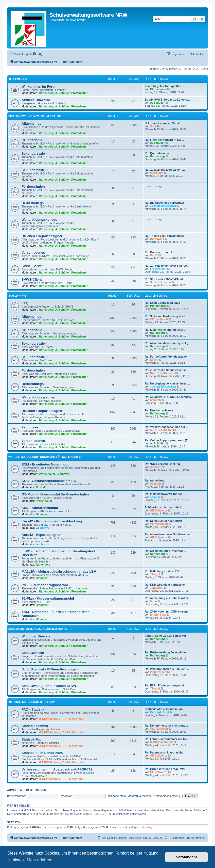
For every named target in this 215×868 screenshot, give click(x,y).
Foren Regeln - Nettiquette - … (165, 86)
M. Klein (41, 487)
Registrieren (36, 790)
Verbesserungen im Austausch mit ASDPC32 (57, 769)
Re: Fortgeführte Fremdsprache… (167, 357)
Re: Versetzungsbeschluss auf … (167, 427)
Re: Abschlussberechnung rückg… (168, 343)
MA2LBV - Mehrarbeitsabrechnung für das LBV (59, 572)
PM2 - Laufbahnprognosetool (45, 585)
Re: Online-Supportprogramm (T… (168, 440)
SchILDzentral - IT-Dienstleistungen (50, 669)
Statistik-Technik (35, 726)
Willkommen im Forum (39, 86)
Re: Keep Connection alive (162, 303)
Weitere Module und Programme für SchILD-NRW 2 (44, 457)
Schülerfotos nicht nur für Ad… (165, 507)
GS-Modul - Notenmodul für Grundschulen (55, 494)
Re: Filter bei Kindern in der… (164, 140)
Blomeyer (63, 474)
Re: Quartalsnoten (157, 153)
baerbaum (157, 173)
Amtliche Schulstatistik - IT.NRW (31, 702)
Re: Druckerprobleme (159, 410)
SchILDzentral (33, 653)
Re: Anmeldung (155, 480)
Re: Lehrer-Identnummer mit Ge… (167, 739)
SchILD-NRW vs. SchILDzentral (165, 636)
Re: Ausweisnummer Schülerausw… (169, 534)
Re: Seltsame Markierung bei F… (166, 316)
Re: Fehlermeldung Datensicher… (167, 652)
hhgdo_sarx (158, 615)
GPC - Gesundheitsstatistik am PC (49, 481)
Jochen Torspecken (163, 206)
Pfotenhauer (79, 93)
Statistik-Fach (32, 739)
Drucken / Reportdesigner (42, 236)
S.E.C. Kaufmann (161, 430)
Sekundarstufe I (34, 154)
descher (155, 467)
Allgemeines (17, 79)
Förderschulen (33, 187)
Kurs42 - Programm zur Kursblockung (52, 521)
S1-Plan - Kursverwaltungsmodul (48, 598)
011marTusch (159, 319)
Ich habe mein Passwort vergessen (130, 796)
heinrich (156, 400)
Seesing (155, 484)
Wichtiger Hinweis (36, 636)
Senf (153, 126)
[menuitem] (37, 54)
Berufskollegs (33, 203)
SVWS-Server (32, 266)
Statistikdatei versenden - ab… (165, 709)
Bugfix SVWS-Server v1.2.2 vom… (167, 100)
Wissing (147, 827)
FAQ (25, 303)
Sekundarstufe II (35, 170)
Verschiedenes (33, 253)
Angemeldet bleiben (168, 796)
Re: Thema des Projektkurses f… (167, 236)
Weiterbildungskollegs (39, 220)
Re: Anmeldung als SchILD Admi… (168, 598)
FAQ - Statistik (33, 709)
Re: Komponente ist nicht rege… (166, 726)
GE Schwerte (159, 510)
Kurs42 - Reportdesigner (41, 535)
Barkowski (157, 239)
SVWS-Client (32, 279)
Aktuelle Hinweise (36, 100)
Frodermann (158, 269)
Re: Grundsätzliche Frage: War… (166, 769)
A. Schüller (62, 93)
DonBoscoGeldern (162, 373)
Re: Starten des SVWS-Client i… (166, 279)
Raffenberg (46, 93)
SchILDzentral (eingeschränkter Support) (39, 629)
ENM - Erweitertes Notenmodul (46, 464)
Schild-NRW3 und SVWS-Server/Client (35, 116)
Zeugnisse (30, 427)
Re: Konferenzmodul (158, 252)
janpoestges (158, 672)
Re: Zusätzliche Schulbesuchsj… (167, 370)
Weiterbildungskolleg (38, 397)
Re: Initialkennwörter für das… (165, 494)
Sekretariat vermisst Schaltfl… (165, 123)
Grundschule (32, 140)
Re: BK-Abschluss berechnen (164, 203)
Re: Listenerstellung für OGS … (166, 330)
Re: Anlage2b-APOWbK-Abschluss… (169, 397)
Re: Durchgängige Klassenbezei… (167, 383)
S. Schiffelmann (161, 282)
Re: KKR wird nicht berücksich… (167, 585)
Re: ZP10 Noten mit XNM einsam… (168, 612)
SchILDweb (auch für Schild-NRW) (49, 686)
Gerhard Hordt (160, 712)
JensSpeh (157, 588)
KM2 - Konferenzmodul (40, 508)
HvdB (154, 255)
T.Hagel (155, 574)
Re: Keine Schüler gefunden (163, 521)
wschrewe (42, 528)
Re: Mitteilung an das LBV (162, 571)
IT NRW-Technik (50, 719)
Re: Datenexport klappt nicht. (164, 752)
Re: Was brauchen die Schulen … (167, 669)
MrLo (154, 601)
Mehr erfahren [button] (40, 860)
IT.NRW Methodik (73, 719)
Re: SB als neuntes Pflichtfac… (165, 551)
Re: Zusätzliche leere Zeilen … (165, 170)
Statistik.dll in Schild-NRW (42, 753)
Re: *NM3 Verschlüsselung (162, 464)
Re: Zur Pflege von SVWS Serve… (167, 266)
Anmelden (15, 790)
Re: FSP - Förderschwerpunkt (164, 685)
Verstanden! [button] (187, 857)
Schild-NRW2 (17, 296)
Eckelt (154, 360)
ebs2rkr (155, 497)
